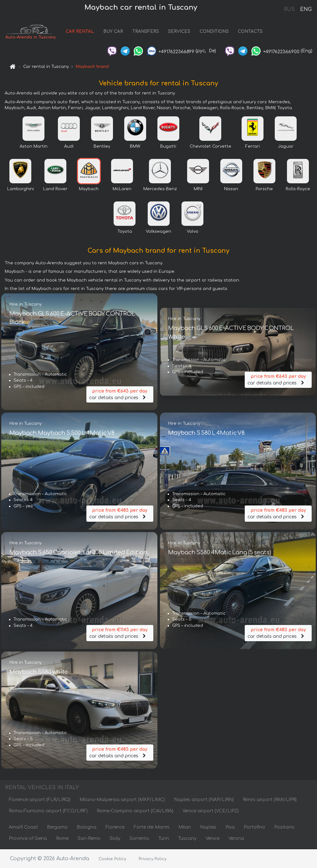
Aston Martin (34, 147)
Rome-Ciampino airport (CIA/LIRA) (135, 812)
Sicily (115, 839)
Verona (236, 839)
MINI (198, 190)
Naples (208, 828)
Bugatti (168, 147)
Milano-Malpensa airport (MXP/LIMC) (122, 800)
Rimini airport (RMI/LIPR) (270, 800)
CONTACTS (252, 32)
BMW (135, 147)
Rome (62, 839)
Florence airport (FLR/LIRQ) (40, 800)
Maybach (89, 190)
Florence (115, 828)
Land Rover (55, 190)
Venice (212, 839)
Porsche (264, 190)
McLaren (122, 190)
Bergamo (57, 828)
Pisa (230, 828)
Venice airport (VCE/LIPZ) (211, 812)
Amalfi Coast (23, 828)
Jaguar (286, 147)
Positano (284, 828)
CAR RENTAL (82, 32)
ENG (306, 9)
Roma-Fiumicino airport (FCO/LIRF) (48, 812)
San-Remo (89, 839)
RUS (289, 9)
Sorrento (139, 839)
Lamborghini (20, 190)
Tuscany (187, 839)
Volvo (193, 232)
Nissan (231, 190)
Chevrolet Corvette (210, 147)
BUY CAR (115, 32)
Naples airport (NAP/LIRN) (204, 800)
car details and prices (120, 394)
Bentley (102, 147)
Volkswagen (158, 232)
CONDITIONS (216, 32)
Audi (69, 147)
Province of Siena (28, 839)
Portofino (254, 828)
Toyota (125, 232)
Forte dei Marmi (151, 828)
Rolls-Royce (298, 190)
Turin (164, 839)
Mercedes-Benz (160, 190)
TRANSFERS (148, 32)
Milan (185, 828)
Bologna (87, 828)
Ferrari (253, 147)
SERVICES (181, 32)
